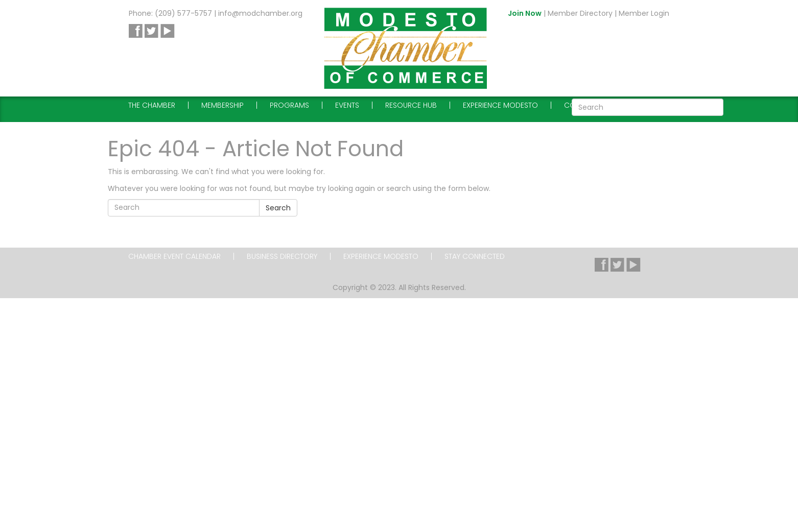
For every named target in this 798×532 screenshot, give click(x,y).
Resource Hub (411, 105)
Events (347, 105)
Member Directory (580, 13)
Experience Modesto (500, 105)
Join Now (525, 13)
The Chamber (152, 105)
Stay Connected (475, 256)
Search (278, 208)
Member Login (644, 13)
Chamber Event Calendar (174, 256)
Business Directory (282, 256)
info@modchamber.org (260, 13)
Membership (222, 105)
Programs (289, 105)
